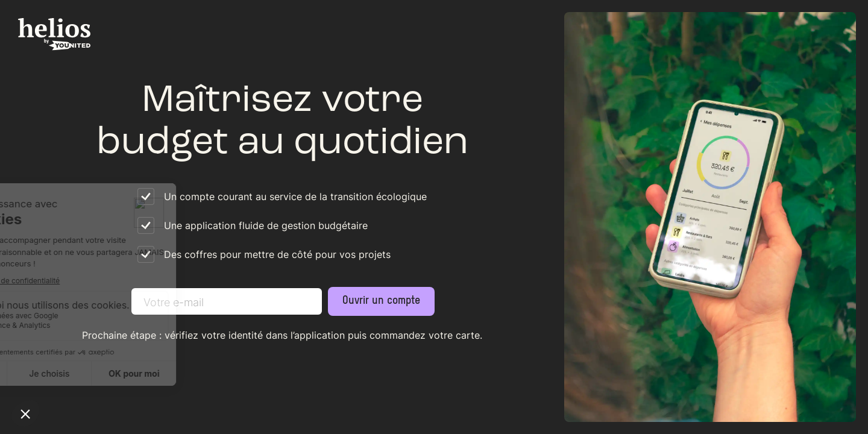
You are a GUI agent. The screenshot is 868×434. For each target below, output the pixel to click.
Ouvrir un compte (381, 301)
